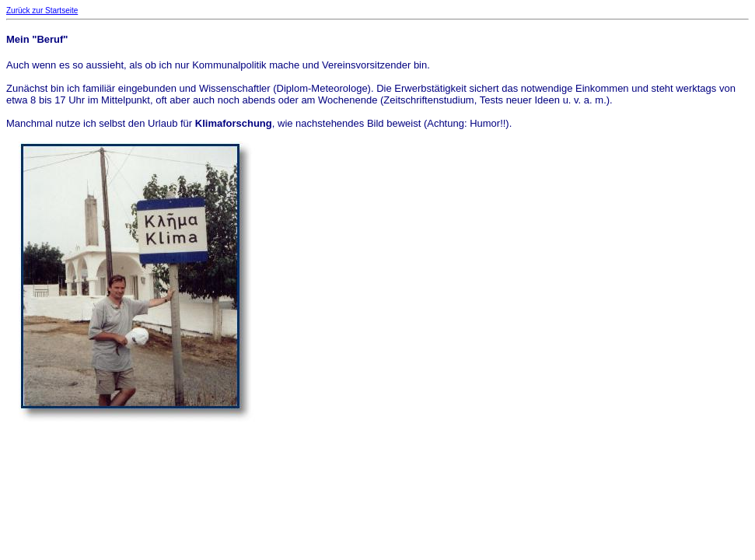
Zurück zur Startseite (42, 10)
